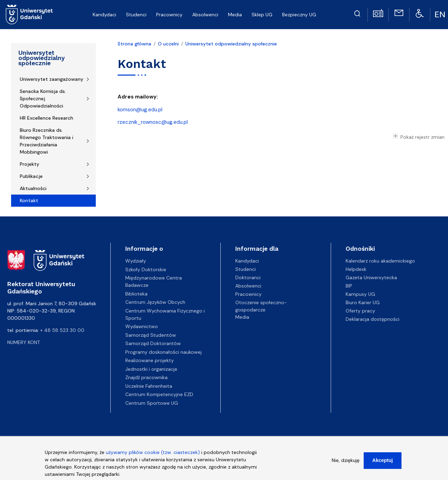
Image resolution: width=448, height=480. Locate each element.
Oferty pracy (360, 311)
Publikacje (31, 176)
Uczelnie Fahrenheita (149, 386)
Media (242, 317)
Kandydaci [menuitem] (104, 15)
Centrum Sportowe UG (152, 403)
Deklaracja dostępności (373, 319)
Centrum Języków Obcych (155, 302)
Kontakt (29, 200)
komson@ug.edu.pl (140, 110)
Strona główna (134, 44)
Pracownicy (248, 294)
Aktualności (33, 188)
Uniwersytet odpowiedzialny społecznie (42, 58)
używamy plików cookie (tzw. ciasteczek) (153, 453)
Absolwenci (248, 286)
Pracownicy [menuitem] (169, 15)
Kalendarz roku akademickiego (380, 261)
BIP (349, 286)
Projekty (29, 164)
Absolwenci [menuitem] (205, 15)
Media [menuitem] (235, 15)
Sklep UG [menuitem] (262, 15)
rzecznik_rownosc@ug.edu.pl (153, 122)
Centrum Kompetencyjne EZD (159, 394)
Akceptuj (383, 461)
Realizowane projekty (150, 360)
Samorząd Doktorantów (153, 343)
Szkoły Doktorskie (146, 269)
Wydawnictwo (142, 326)
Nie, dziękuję (346, 461)
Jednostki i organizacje (151, 369)
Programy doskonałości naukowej (163, 352)
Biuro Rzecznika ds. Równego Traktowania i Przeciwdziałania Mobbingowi (47, 141)
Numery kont (24, 342)
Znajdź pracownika (146, 377)
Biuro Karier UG (363, 302)
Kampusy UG (360, 294)
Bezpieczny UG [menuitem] (299, 15)
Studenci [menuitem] (136, 15)
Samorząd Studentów (151, 335)
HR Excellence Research (47, 118)
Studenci (246, 269)
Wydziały (136, 261)
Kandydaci (247, 261)
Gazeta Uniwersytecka (371, 277)
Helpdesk (356, 269)
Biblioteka (136, 294)
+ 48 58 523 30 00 (62, 330)
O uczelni (168, 44)
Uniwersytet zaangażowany (52, 79)
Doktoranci (248, 277)
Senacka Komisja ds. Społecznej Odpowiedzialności (43, 98)
